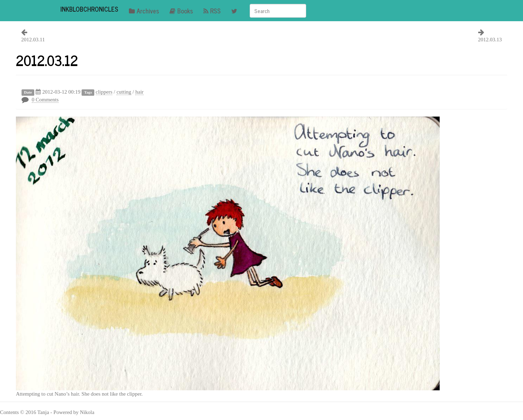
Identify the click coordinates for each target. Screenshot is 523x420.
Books (181, 11)
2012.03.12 (47, 60)
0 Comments (45, 100)
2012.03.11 (33, 40)
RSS (212, 11)
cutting (124, 92)
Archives (144, 11)
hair (139, 92)
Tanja (43, 412)
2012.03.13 (490, 40)
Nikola (87, 412)
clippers (104, 92)
